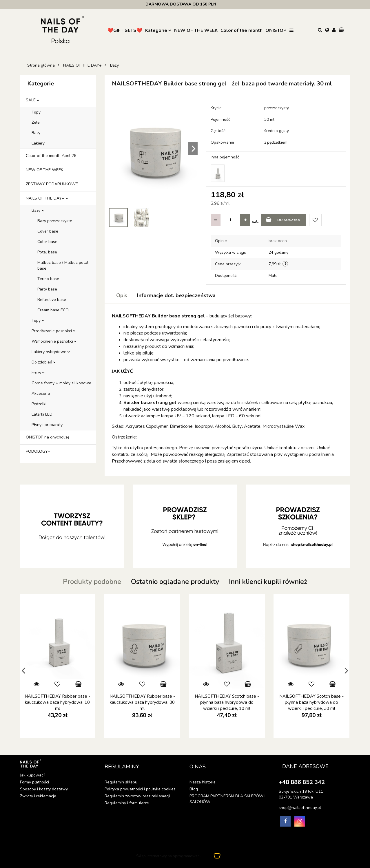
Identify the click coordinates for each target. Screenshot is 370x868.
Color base (47, 242)
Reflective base (52, 300)
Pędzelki (39, 404)
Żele (36, 122)
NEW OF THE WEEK (196, 30)
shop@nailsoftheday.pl (300, 808)
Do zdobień (44, 362)
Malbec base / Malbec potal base (63, 265)
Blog (194, 789)
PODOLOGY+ (38, 451)
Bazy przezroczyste (55, 221)
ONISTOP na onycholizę (48, 437)
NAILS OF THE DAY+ (47, 198)
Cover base (48, 231)
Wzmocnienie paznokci (54, 341)
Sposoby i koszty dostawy (44, 789)
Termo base (48, 279)
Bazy (36, 133)
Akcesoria (41, 393)
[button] (342, 30)
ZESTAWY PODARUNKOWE (52, 184)
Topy (36, 112)
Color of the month (241, 30)
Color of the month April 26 (51, 156)
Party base (47, 289)
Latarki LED (42, 414)
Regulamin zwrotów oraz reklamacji (137, 796)
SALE (32, 100)
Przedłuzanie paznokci (53, 331)
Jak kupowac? (33, 775)
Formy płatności (34, 782)
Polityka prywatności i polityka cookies (140, 789)
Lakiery (38, 143)
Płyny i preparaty (47, 425)
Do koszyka (283, 220)
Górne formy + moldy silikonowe (61, 383)
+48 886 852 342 (302, 782)
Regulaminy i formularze (127, 803)
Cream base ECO (53, 310)
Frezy (38, 373)
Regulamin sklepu (121, 782)
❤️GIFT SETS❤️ (125, 30)
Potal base (47, 252)
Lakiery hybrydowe (51, 352)
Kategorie (158, 30)
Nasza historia (203, 782)
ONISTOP (276, 30)
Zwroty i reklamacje (38, 796)
